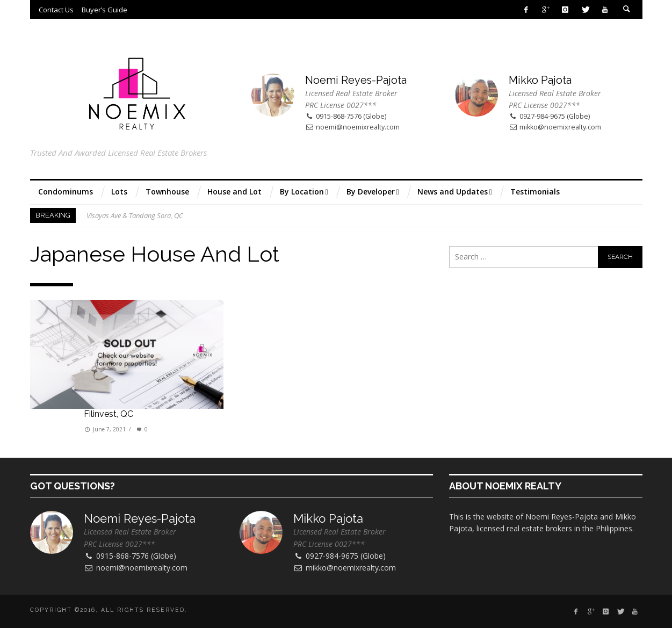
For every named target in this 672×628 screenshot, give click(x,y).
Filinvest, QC (109, 414)
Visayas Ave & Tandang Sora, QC (135, 215)
